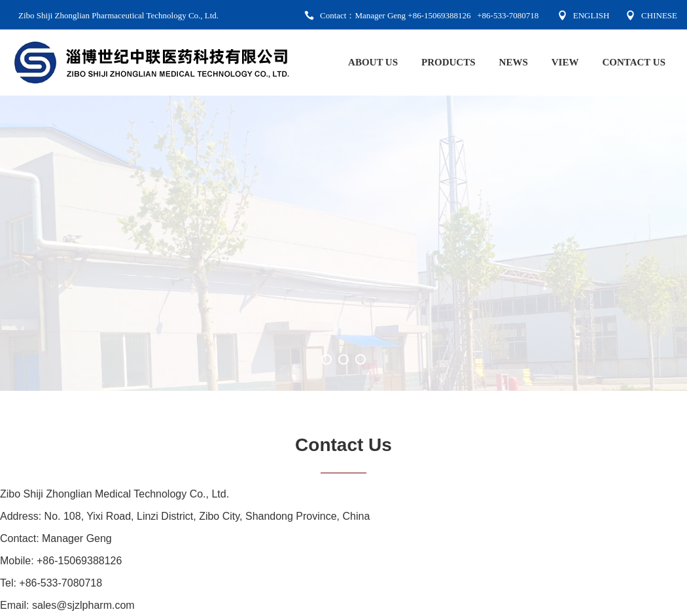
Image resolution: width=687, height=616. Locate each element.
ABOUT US (373, 62)
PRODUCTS (449, 62)
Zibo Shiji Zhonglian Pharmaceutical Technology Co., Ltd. (118, 15)
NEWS (514, 62)
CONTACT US (634, 62)
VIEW (565, 62)
